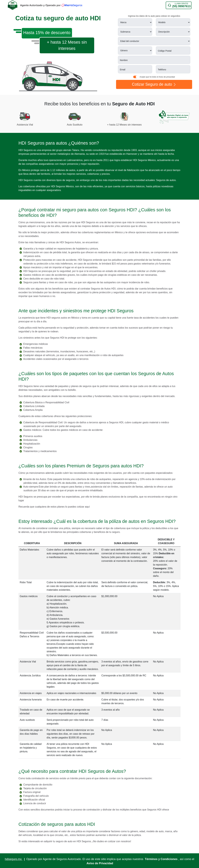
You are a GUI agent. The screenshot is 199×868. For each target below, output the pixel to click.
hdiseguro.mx (14, 859)
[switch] (136, 77)
